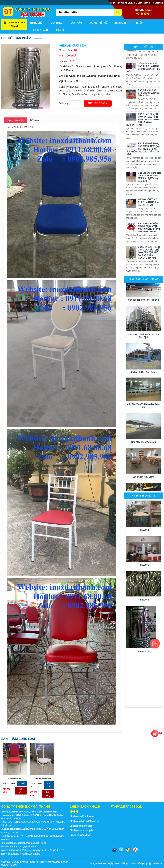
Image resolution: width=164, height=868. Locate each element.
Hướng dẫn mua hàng (80, 835)
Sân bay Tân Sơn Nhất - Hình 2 (143, 300)
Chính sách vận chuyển (81, 830)
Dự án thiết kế (98, 23)
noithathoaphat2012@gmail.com (18, 846)
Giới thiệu (56, 23)
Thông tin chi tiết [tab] (16, 120)
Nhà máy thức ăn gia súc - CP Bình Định (143, 336)
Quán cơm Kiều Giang (143, 477)
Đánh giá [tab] (35, 120)
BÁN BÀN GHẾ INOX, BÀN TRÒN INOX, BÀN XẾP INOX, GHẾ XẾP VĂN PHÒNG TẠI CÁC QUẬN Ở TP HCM (143, 149)
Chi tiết (22, 783)
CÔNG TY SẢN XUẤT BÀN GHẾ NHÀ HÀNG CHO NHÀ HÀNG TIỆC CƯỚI (143, 68)
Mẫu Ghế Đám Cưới (42, 779)
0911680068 (143, 13)
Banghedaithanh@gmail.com (25, 843)
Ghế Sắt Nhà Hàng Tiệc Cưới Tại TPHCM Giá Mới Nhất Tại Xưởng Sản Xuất (150, 177)
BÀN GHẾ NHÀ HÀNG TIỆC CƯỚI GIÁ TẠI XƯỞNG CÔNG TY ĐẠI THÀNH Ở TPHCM (149, 228)
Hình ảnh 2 (143, 565)
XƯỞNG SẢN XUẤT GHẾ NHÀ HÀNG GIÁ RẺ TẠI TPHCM (148, 203)
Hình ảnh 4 (143, 652)
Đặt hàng (21, 791)
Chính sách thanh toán (81, 826)
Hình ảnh (120, 23)
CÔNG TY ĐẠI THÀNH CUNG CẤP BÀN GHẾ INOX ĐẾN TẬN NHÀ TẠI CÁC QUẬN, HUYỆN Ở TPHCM (149, 253)
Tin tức (138, 23)
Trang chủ (36, 23)
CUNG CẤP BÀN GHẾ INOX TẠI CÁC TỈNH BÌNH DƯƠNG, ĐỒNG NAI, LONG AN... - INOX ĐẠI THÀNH (142, 120)
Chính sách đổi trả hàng (82, 816)
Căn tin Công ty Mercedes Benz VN (143, 406)
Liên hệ (60, 30)
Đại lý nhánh (40, 30)
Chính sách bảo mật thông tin (84, 821)
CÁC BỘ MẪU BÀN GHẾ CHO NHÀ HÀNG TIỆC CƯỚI (149, 93)
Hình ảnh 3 (143, 600)
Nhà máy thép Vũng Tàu (144, 442)
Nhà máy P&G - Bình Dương (144, 372)
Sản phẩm (76, 23)
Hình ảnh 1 (143, 530)
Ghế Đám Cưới (15, 779)
